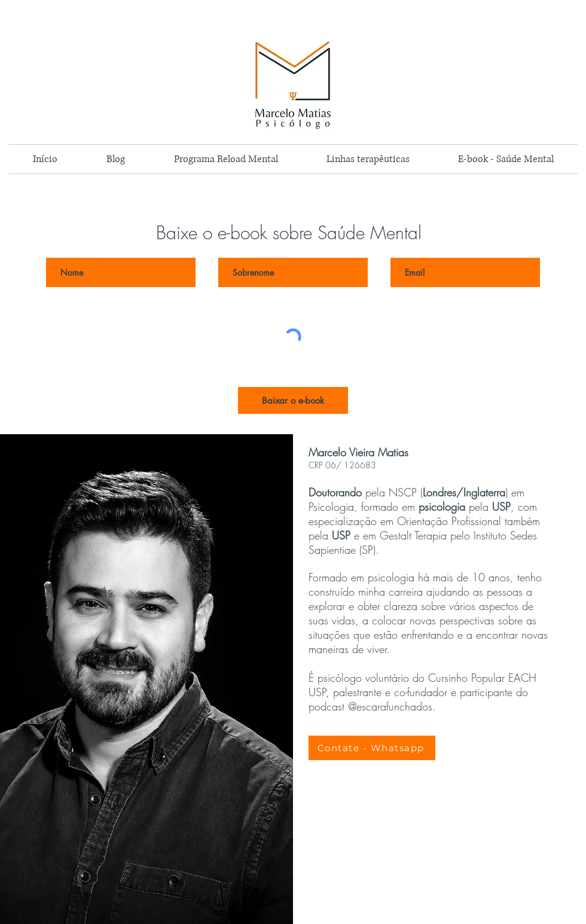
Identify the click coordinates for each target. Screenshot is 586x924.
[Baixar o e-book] (293, 400)
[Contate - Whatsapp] (372, 748)
